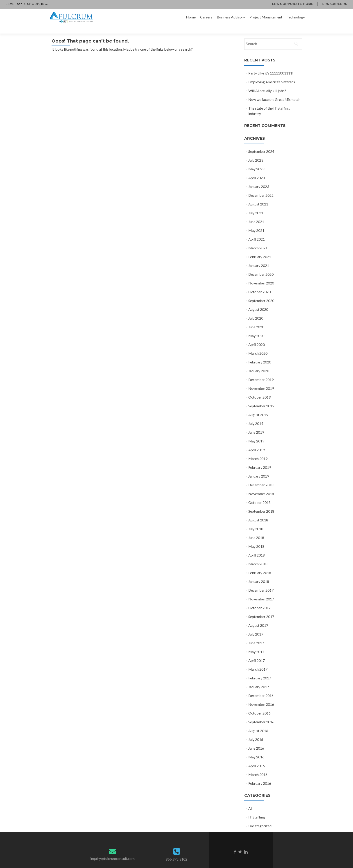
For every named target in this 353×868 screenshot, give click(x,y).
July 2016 (256, 732)
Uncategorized (260, 818)
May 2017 (256, 644)
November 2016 (261, 696)
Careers (206, 17)
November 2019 (261, 380)
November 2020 (261, 275)
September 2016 (261, 714)
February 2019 (260, 459)
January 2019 (259, 468)
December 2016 (261, 688)
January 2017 (259, 679)
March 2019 (258, 451)
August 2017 (258, 617)
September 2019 (261, 398)
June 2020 (256, 319)
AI (250, 800)
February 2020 (260, 354)
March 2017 (258, 661)
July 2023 (256, 152)
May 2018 (256, 538)
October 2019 (259, 389)
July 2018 (256, 521)
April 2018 (257, 547)
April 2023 (257, 170)
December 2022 (261, 187)
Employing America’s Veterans (272, 74)
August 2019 (258, 407)
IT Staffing (257, 809)
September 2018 (261, 503)
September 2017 (261, 609)
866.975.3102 (176, 851)
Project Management (266, 17)
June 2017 (256, 635)
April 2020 (257, 337)
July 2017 (256, 626)
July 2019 (256, 416)
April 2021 (257, 231)
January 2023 (259, 179)
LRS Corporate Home (293, 4)
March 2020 (258, 345)
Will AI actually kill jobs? (267, 83)
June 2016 (256, 740)
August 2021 (258, 196)
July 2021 (256, 205)
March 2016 (258, 767)
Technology (296, 17)
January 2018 (259, 574)
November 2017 (261, 591)
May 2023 (256, 161)
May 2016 (256, 749)
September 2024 (261, 143)
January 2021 (259, 258)
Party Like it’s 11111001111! (271, 65)
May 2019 (256, 433)
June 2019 (256, 424)
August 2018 (258, 512)
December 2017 (261, 582)
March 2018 (258, 556)
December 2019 (261, 372)
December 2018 (261, 477)
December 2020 (261, 266)
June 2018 (256, 530)
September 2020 (261, 293)
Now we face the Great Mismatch (274, 91)
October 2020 (259, 284)
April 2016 (257, 758)
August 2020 (258, 301)
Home (191, 17)
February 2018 (260, 565)
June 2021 (256, 214)
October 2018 (259, 495)
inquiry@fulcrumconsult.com (112, 851)
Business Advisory (231, 17)
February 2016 (260, 775)
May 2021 (256, 222)
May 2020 (256, 328)
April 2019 (257, 442)
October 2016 (259, 705)
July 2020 (256, 310)
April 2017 (257, 653)
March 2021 (258, 240)
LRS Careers (335, 4)
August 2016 (258, 723)
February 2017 (260, 670)
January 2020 (259, 363)
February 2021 (260, 249)
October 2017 (259, 600)
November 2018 (261, 486)
